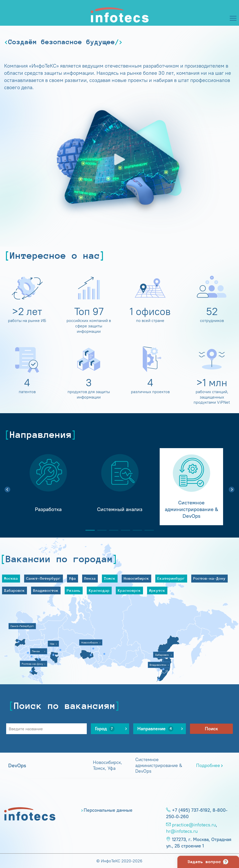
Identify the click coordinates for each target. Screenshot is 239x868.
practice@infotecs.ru (194, 825)
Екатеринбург (171, 578)
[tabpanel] (48, 487)
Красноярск (129, 590)
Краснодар (99, 590)
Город (105, 729)
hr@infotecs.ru (182, 831)
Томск (110, 578)
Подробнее (208, 765)
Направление (155, 729)
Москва (11, 578)
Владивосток (46, 590)
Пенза (90, 578)
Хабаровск (15, 590)
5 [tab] (135, 530)
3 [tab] (112, 530)
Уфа (73, 578)
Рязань (74, 590)
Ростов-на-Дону (209, 578)
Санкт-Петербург (44, 578)
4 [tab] (123, 530)
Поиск (211, 729)
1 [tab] (88, 530)
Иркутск (157, 590)
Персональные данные (108, 810)
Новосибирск (136, 578)
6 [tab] (147, 530)
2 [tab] (100, 530)
